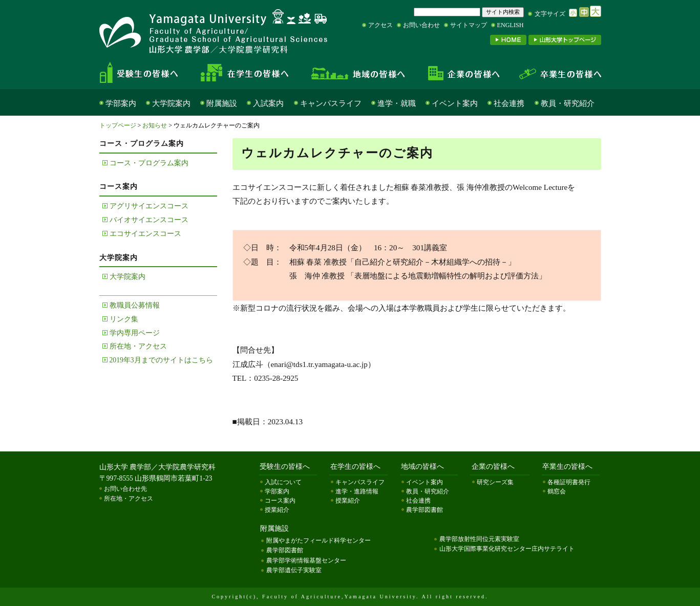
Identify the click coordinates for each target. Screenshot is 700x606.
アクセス (380, 25)
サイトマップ (469, 25)
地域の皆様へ (358, 73)
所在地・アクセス (138, 346)
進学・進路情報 (357, 491)
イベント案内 (455, 103)
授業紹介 (277, 510)
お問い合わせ (421, 25)
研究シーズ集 (495, 482)
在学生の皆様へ (248, 73)
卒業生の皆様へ (555, 73)
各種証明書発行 (569, 482)
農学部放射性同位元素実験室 (479, 539)
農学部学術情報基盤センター (306, 560)
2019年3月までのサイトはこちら (161, 360)
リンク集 (124, 319)
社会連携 (509, 103)
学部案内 (121, 103)
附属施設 (222, 103)
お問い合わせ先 (125, 489)
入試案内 (268, 103)
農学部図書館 (425, 510)
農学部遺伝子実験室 (294, 570)
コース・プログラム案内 (149, 163)
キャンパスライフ (331, 103)
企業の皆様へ (463, 73)
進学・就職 (397, 103)
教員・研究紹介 (568, 103)
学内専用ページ (135, 333)
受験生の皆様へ (147, 73)
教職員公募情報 (135, 305)
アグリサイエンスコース (149, 206)
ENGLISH (511, 25)
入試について (283, 482)
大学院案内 (171, 103)
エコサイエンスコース (145, 234)
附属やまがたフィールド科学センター (319, 540)
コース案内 (280, 501)
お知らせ (155, 125)
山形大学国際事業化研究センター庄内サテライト (507, 549)
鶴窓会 (557, 491)
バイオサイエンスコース (149, 220)
